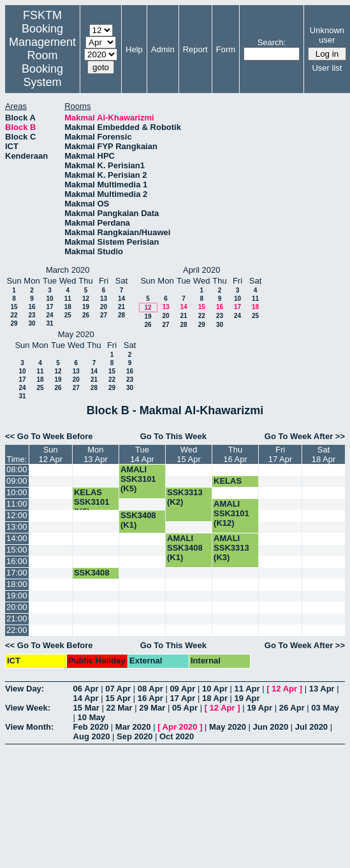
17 (49, 307)
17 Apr (182, 698)
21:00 (17, 618)
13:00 (17, 527)
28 (121, 315)
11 (68, 299)
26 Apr (292, 708)
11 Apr (247, 689)
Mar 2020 (133, 727)
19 (86, 307)
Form (226, 49)
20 (104, 307)
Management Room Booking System (42, 62)
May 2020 (228, 727)
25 (68, 315)
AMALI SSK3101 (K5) (138, 479)
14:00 (17, 538)
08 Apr (150, 689)
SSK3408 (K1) (138, 520)
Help (134, 49)
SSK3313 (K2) (185, 497)
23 (32, 315)
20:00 (17, 607)
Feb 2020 (91, 727)
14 (121, 299)
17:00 (17, 573)
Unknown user (327, 35)
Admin (163, 49)
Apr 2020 (180, 727)
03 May (325, 708)
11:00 (17, 504)
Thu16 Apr (235, 454)
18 (68, 307)
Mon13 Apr (96, 454)
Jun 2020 (271, 727)
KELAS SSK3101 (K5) (92, 502)
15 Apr (118, 698)
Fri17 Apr (281, 454)
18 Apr (215, 698)
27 (104, 315)
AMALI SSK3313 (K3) (231, 548)
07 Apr (118, 689)
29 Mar (152, 708)
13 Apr (322, 689)
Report (195, 49)
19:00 (17, 596)
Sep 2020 (135, 736)
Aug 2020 (92, 736)
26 (86, 315)
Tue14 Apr (142, 454)
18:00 (17, 584)
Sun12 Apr (50, 454)
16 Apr (150, 698)
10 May (91, 717)
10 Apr (215, 689)
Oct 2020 (177, 736)
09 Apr (182, 689)
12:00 (17, 515)
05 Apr (185, 708)
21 (121, 307)
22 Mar (119, 708)
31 (49, 323)
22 (14, 315)
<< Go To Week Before (49, 436)
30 (32, 323)
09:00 (17, 481)
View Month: (29, 727)
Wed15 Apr (189, 454)
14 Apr (86, 698)
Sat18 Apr (324, 454)
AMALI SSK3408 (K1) (185, 548)
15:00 (17, 550)
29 (14, 323)
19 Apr (247, 698)
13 (104, 299)
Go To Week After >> (305, 436)
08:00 (17, 469)
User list (327, 68)
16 (32, 307)
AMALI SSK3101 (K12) (231, 513)
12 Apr (284, 689)
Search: (272, 42)
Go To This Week (173, 436)
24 (49, 315)
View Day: (25, 689)
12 (86, 299)
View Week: (28, 708)
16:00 (17, 561)
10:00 (17, 492)
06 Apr (86, 689)
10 (49, 299)
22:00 (17, 630)
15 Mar (86, 708)
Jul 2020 (311, 727)
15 (14, 307)
